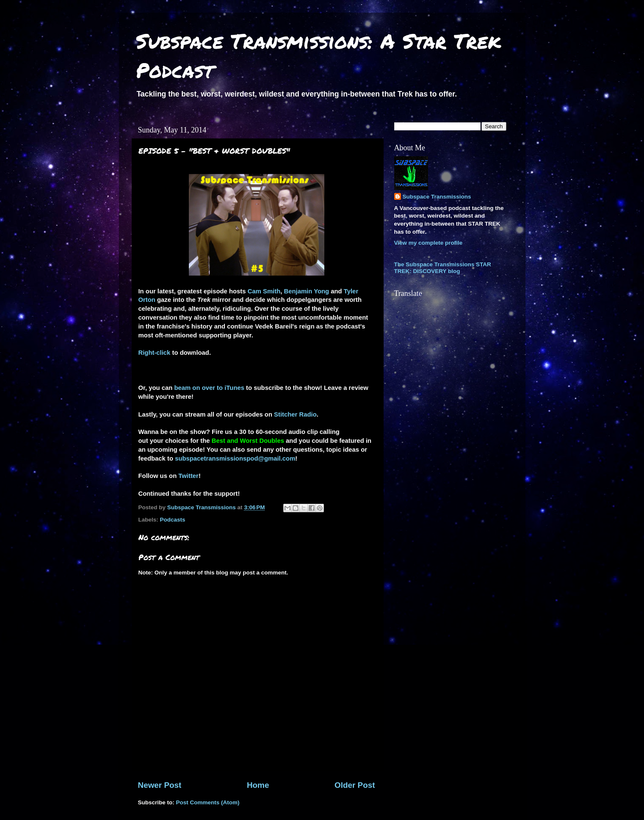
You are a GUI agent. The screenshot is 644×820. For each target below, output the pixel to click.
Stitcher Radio (295, 414)
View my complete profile (428, 243)
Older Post (355, 785)
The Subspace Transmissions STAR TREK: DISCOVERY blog (443, 268)
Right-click (155, 353)
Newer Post (160, 785)
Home (258, 785)
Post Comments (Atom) (208, 802)
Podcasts (173, 520)
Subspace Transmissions (437, 197)
